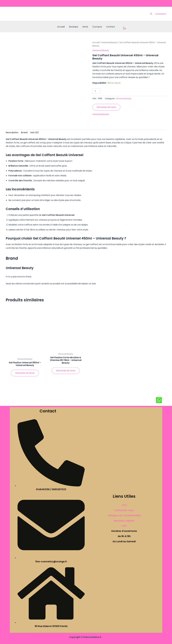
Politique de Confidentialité (124, 515)
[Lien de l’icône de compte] (161, 14)
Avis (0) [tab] (35, 132)
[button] (151, 14)
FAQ (124, 505)
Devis (85, 27)
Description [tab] (12, 132)
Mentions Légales (124, 521)
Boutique (74, 27)
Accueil (61, 27)
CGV (124, 526)
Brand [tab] (24, 132)
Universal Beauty (109, 42)
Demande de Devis (107, 107)
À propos (97, 27)
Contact (111, 27)
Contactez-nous (124, 510)
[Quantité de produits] (96, 91)
